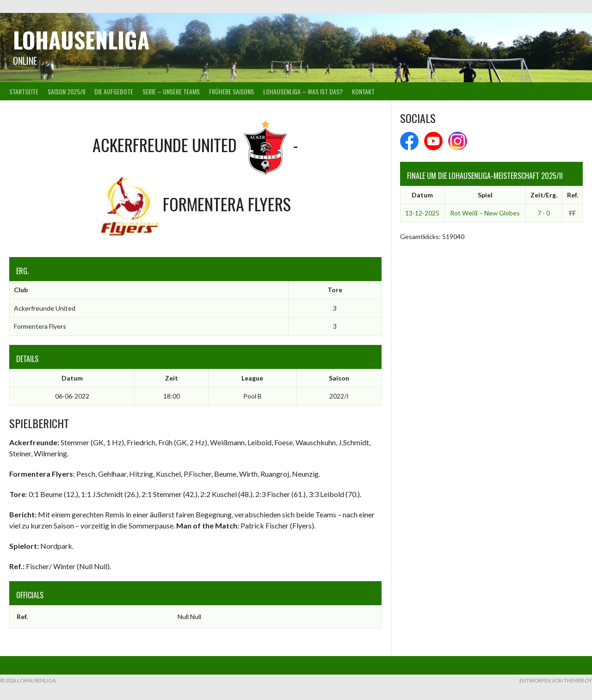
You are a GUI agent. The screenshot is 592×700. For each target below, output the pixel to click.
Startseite (24, 91)
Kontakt (363, 91)
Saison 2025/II (66, 91)
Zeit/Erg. (544, 195)
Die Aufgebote (114, 91)
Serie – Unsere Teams (171, 91)
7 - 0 (544, 213)
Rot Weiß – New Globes (485, 213)
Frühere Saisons (231, 91)
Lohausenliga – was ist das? (303, 91)
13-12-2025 (422, 213)
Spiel (485, 195)
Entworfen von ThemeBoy (556, 680)
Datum (422, 195)
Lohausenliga (81, 40)
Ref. (573, 195)
